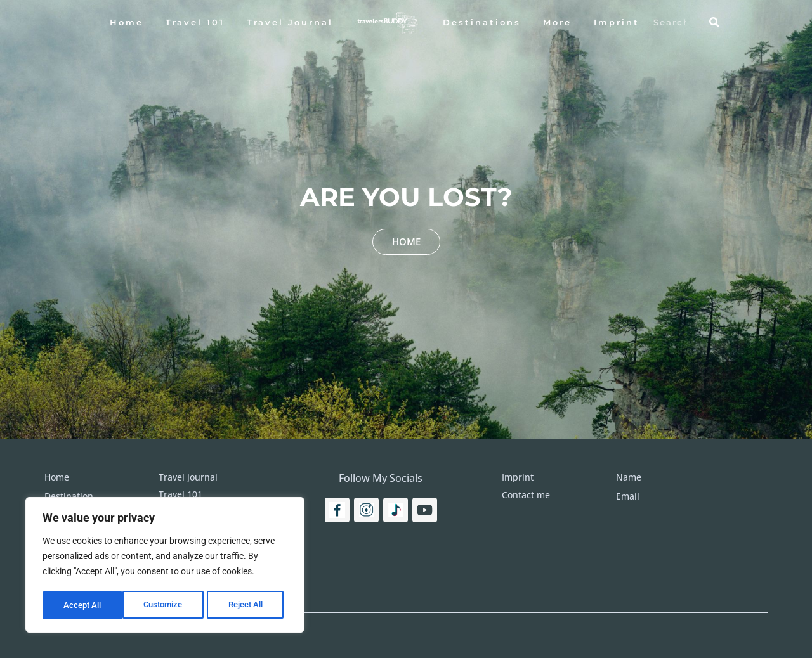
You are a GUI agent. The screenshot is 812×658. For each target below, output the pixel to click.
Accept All (249, 605)
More (557, 22)
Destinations (482, 22)
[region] (165, 566)
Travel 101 (195, 22)
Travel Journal (290, 22)
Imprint (617, 22)
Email (628, 496)
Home (127, 22)
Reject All (167, 605)
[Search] (714, 22)
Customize (83, 605)
